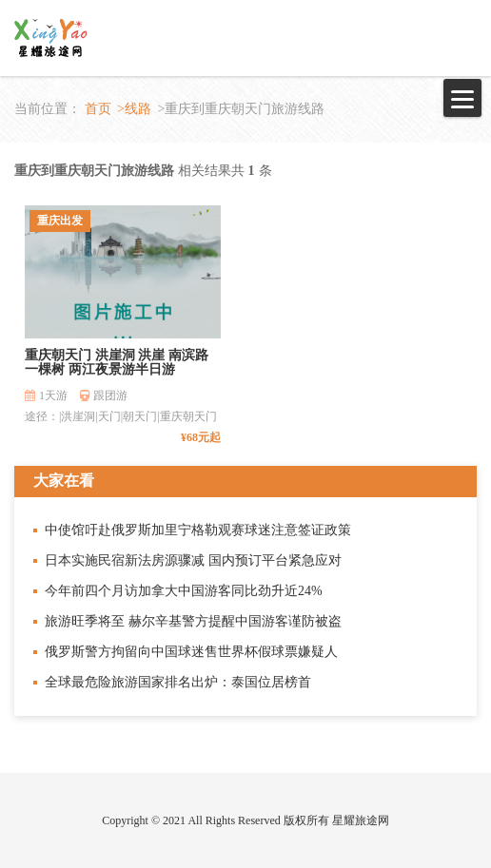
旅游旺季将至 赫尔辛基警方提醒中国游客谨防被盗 (193, 621)
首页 (98, 109)
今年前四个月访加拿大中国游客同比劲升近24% (184, 591)
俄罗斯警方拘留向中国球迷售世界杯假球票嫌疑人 (191, 652)
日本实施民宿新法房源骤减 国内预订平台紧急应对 (193, 560)
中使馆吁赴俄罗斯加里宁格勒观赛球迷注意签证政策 (198, 530)
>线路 (134, 109)
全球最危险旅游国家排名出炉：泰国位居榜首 (178, 682)
